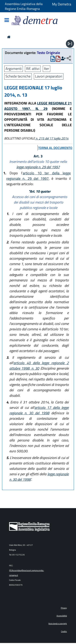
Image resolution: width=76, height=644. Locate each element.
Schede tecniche (18, 76)
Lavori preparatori (49, 76)
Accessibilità (62, 616)
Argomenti (14, 69)
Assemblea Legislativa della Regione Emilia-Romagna (24, 6)
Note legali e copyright (58, 624)
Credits (64, 631)
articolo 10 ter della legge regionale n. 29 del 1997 (39, 176)
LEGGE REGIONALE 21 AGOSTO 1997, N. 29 (38, 106)
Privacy (64, 608)
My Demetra (62, 4)
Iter (47, 69)
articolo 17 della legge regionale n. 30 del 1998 (39, 410)
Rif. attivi (33, 69)
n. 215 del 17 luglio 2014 (52, 138)
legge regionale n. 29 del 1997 (38, 167)
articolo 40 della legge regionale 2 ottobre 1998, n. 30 (39, 366)
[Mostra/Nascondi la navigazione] (7, 20)
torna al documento (55, 148)
